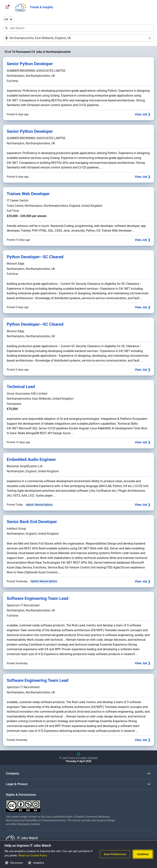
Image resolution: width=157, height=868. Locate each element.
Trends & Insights (41, 7)
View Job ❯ (143, 115)
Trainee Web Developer (28, 194)
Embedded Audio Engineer (31, 460)
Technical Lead (21, 387)
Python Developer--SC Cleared (35, 257)
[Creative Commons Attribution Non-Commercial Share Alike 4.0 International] (62, 805)
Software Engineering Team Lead (38, 599)
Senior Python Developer (30, 64)
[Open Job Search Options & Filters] (7, 7)
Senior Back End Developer (32, 522)
